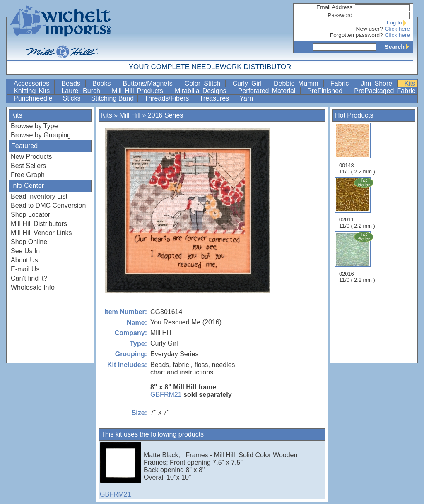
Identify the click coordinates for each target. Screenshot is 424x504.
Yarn (247, 98)
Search (399, 47)
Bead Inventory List (39, 196)
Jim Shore (378, 83)
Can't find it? (29, 278)
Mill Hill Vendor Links (41, 233)
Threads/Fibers (168, 98)
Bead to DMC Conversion (48, 205)
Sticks (73, 98)
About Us (24, 260)
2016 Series (165, 115)
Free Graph (28, 175)
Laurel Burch (82, 91)
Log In (398, 23)
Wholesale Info (33, 287)
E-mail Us (25, 269)
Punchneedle (34, 98)
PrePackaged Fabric (385, 91)
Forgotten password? (357, 35)
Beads (72, 83)
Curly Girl (249, 83)
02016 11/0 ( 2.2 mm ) (358, 257)
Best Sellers (28, 166)
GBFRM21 (166, 395)
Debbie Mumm (298, 83)
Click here (397, 29)
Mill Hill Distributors (39, 224)
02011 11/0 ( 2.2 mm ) (358, 203)
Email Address (334, 7)
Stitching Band (113, 98)
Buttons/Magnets (149, 83)
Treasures (215, 98)
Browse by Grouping (41, 135)
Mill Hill (130, 115)
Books (103, 83)
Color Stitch (204, 83)
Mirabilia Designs (202, 91)
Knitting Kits (33, 91)
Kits (410, 83)
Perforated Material (268, 91)
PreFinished (326, 91)
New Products (31, 157)
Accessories (33, 83)
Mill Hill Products (139, 91)
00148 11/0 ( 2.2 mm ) (357, 149)
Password (340, 15)
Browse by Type (34, 126)
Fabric (341, 83)
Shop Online (29, 242)
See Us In (25, 251)
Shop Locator (30, 215)
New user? (370, 29)
